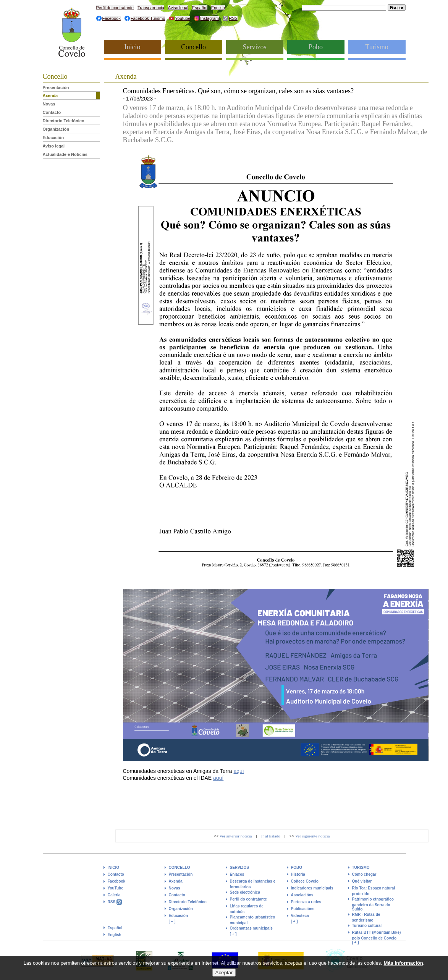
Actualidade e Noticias (65, 154)
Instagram (209, 18)
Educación (53, 138)
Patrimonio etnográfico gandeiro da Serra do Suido (373, 904)
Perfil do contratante (115, 8)
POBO (297, 867)
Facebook (112, 18)
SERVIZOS (239, 867)
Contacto (52, 112)
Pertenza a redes (306, 902)
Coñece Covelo (305, 881)
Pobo (316, 47)
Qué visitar (362, 881)
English (218, 8)
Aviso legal (178, 8)
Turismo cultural (367, 926)
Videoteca (300, 916)
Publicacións (303, 909)
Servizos (255, 47)
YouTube (116, 888)
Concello (193, 47)
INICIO (114, 867)
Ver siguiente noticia (312, 836)
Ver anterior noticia (236, 836)
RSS (233, 18)
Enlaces (237, 874)
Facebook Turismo (148, 18)
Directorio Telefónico (64, 121)
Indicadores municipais (312, 888)
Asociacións (302, 895)
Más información (404, 966)
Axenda (50, 96)
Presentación (56, 87)
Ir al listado (271, 836)
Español (200, 8)
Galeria (114, 895)
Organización (56, 129)
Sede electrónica (245, 892)
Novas (49, 104)
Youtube (183, 18)
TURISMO (361, 867)
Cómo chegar (364, 874)
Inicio (133, 47)
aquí (239, 771)
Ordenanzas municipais (251, 928)
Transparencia (151, 8)
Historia (298, 874)
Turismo (377, 47)
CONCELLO (180, 867)
